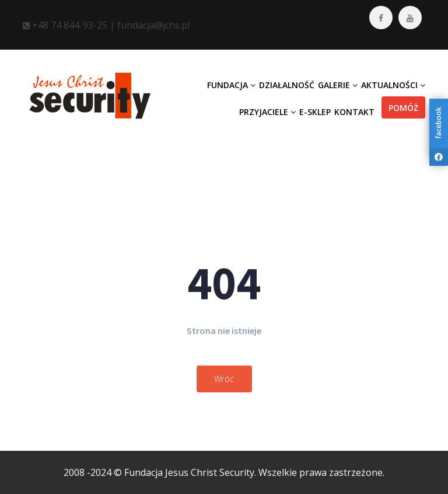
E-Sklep (315, 112)
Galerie (338, 85)
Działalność (287, 85)
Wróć (224, 379)
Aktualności (393, 85)
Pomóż (403, 108)
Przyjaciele (267, 112)
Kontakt (354, 112)
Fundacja (231, 85)
